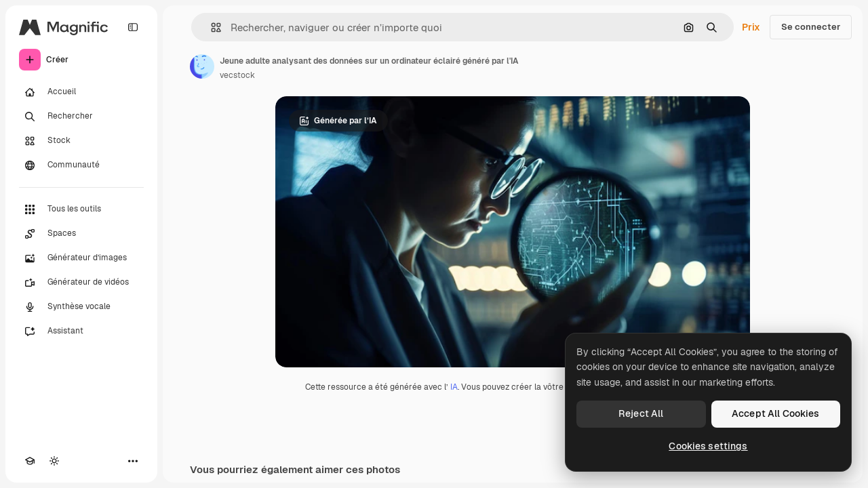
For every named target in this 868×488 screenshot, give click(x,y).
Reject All (641, 413)
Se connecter (811, 27)
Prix (751, 27)
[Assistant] (81, 331)
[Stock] (81, 141)
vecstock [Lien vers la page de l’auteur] (237, 75)
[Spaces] (81, 234)
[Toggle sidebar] (133, 27)
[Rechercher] (81, 117)
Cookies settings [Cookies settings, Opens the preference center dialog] (708, 446)
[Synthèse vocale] (81, 307)
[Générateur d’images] (81, 258)
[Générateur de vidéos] (81, 283)
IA (454, 387)
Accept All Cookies (776, 413)
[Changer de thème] (54, 461)
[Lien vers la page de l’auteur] (202, 66)
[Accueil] (81, 92)
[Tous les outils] (81, 209)
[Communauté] (81, 165)
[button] (211, 27)
